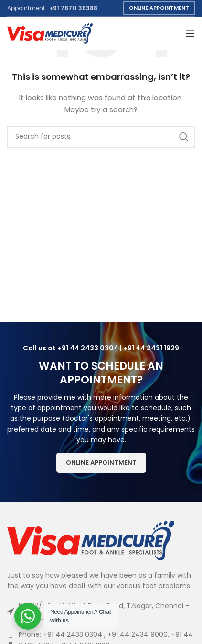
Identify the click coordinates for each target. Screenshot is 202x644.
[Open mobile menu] (190, 33)
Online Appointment (159, 8)
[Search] (101, 137)
